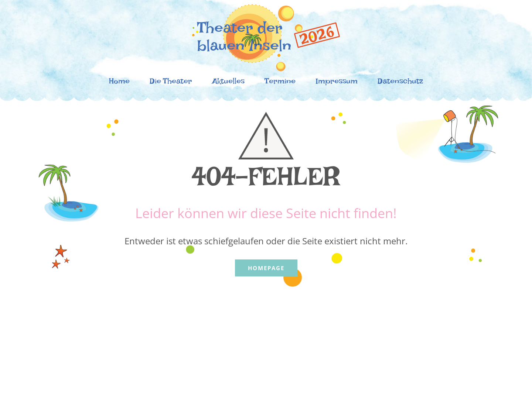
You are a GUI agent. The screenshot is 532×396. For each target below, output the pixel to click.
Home (119, 83)
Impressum (337, 83)
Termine (280, 83)
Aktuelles (228, 83)
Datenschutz (400, 83)
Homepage (266, 268)
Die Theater (171, 83)
